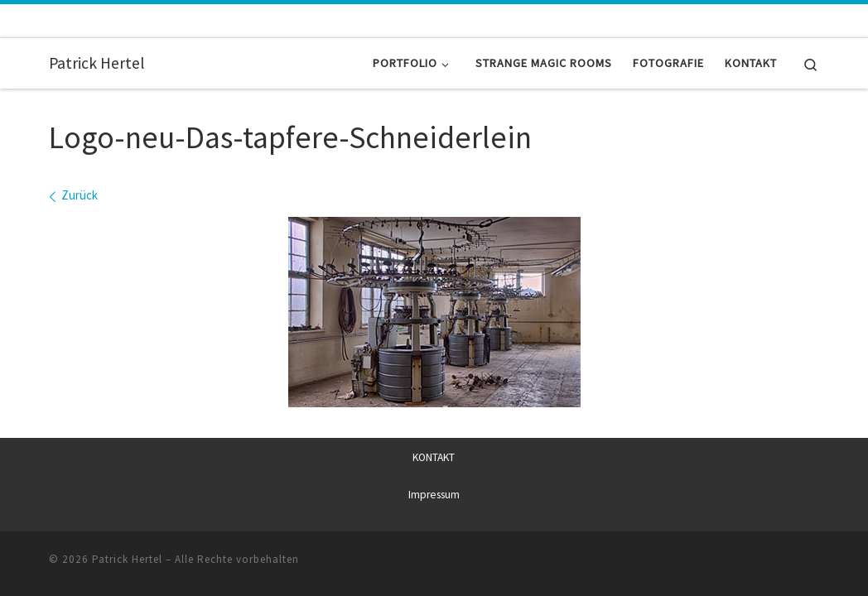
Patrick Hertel (127, 558)
